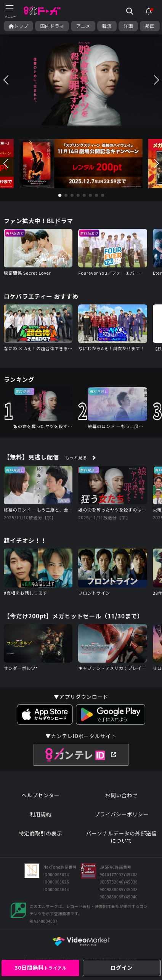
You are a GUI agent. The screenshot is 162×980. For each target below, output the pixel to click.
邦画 (150, 26)
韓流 (107, 26)
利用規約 (41, 814)
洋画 (128, 26)
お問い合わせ (122, 795)
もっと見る (76, 457)
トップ (18, 26)
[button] (6, 80)
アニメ (83, 26)
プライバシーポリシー (121, 814)
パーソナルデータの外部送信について (122, 837)
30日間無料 (40, 967)
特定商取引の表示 (40, 833)
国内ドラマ (52, 26)
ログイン (121, 967)
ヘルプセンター (40, 795)
